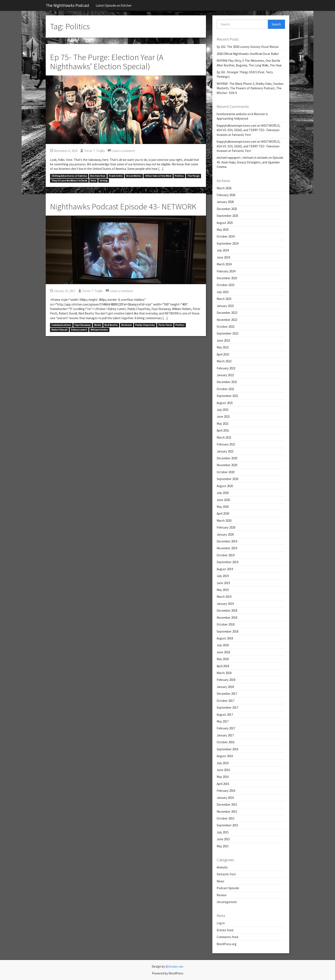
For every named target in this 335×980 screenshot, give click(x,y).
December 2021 (227, 382)
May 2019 (223, 590)
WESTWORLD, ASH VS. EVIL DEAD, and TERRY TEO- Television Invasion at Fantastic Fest (248, 130)
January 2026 (225, 202)
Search (276, 24)
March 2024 (224, 264)
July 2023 (223, 292)
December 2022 (227, 313)
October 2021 (226, 389)
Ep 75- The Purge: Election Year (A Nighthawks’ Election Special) (107, 62)
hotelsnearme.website (232, 114)
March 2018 (224, 673)
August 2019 (225, 569)
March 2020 (224, 521)
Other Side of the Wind (158, 176)
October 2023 (226, 285)
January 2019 (225, 604)
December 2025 (227, 209)
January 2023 (225, 306)
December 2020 (227, 458)
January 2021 (225, 451)
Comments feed (227, 937)
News (220, 881)
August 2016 (225, 756)
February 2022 (226, 368)
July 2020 (223, 493)
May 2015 (223, 846)
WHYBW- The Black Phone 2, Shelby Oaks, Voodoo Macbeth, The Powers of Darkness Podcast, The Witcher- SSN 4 (250, 88)
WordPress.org (227, 944)
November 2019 (227, 548)
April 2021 (223, 430)
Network (127, 325)
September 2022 (227, 333)
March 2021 (224, 437)
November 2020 (227, 465)
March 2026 (224, 188)
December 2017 (227, 694)
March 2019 (224, 597)
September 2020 (227, 479)
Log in (221, 923)
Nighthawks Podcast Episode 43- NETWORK (123, 206)
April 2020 (223, 514)
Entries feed (225, 930)
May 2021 (223, 424)
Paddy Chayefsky (145, 325)
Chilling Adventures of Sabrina (69, 176)
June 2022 (223, 340)
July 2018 (223, 645)
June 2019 (223, 583)
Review (222, 895)
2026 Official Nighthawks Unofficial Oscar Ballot (248, 54)
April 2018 (223, 666)
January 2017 (225, 735)
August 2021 (225, 403)
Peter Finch (165, 325)
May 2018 (223, 659)
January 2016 (225, 798)
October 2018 (226, 624)
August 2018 (225, 638)
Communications (61, 325)
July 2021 (223, 410)
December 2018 (227, 610)
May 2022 (223, 347)
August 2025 (225, 223)
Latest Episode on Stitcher (114, 5)
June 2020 (223, 500)
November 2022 (227, 320)
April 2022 (223, 354)
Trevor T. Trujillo (93, 151)
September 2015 (227, 825)
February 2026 (226, 195)
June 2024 (223, 257)
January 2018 (225, 687)
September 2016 (227, 749)
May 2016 (223, 777)
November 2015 (227, 812)
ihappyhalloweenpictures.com (237, 126)
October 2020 (226, 472)
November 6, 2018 (64, 151)
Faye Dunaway (83, 325)
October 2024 (226, 236)
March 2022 (224, 361)
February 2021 (226, 444)
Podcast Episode (228, 888)
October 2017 (226, 701)
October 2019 (226, 555)
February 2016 (226, 791)
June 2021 (223, 417)
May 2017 (223, 721)
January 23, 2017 (63, 291)
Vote (93, 181)
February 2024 (226, 271)
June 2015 (223, 839)
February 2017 (226, 728)
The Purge (193, 176)
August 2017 (225, 715)
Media (98, 325)
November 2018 (227, 618)
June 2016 (223, 770)
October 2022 (226, 327)
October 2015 (226, 818)
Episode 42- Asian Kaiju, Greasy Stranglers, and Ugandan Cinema (250, 162)
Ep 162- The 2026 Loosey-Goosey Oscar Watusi (248, 47)
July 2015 (223, 832)
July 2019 (223, 576)
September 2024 (227, 243)
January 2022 (225, 375)
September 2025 (227, 216)
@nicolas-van (174, 966)
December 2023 (227, 278)
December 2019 (227, 541)
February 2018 (226, 680)
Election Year (98, 176)
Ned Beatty (111, 325)
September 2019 (227, 562)
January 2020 (225, 534)
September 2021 (227, 396)
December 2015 (227, 804)
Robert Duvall (60, 330)
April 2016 (223, 784)
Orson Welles (134, 176)
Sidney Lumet (79, 330)
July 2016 (223, 763)
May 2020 (223, 507)
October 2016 (226, 742)
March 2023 (224, 299)
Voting (104, 181)
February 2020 (226, 527)
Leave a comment (121, 151)
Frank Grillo (116, 176)
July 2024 (223, 250)
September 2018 (227, 631)
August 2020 (225, 486)
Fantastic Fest (226, 874)
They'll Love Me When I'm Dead (69, 181)
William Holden (99, 330)
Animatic (222, 867)
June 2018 (223, 652)
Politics (179, 176)
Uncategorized (227, 902)
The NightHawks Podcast (68, 5)
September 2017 (227, 707)
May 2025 (223, 230)
